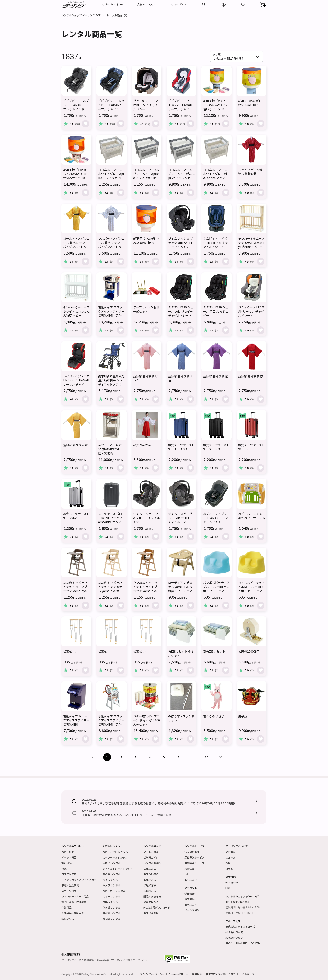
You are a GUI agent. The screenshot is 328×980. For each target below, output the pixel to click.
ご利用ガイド (151, 857)
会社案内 (231, 852)
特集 (228, 863)
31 (221, 757)
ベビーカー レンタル (114, 891)
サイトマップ (247, 974)
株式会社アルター (235, 938)
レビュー (190, 874)
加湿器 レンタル (111, 874)
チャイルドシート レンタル (118, 868)
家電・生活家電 (70, 885)
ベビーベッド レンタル (115, 852)
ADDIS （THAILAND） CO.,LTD (243, 943)
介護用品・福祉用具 (73, 913)
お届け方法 (150, 880)
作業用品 (67, 907)
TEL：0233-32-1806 (237, 902)
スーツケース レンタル (115, 857)
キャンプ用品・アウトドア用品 (79, 880)
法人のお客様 (192, 852)
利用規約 (197, 974)
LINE (228, 888)
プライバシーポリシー (152, 974)
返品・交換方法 (152, 896)
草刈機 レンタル (111, 907)
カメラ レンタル (111, 885)
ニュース (230, 857)
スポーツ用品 (69, 891)
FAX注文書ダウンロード (157, 907)
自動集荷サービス (194, 863)
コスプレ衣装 (69, 874)
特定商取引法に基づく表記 (221, 974)
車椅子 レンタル (111, 863)
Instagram (232, 882)
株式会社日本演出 (235, 932)
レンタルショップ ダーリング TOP (81, 15)
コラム (229, 868)
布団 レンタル (110, 880)
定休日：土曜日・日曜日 (239, 913)
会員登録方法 (151, 902)
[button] (263, 5)
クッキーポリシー (178, 974)
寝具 (64, 868)
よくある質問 (151, 852)
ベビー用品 (68, 852)
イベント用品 (69, 857)
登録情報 (190, 894)
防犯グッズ (68, 918)
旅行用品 (67, 863)
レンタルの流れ (152, 863)
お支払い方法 (151, 874)
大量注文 (190, 868)
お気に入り (191, 880)
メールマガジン (193, 910)
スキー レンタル (111, 896)
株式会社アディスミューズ (240, 926)
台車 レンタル (110, 902)
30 (207, 757)
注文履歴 (190, 899)
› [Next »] (232, 757)
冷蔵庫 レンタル (111, 913)
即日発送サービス (194, 857)
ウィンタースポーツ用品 (75, 896)
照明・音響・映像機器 (74, 902)
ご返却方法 (150, 885)
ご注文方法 (150, 868)
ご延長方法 (150, 891)
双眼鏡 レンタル (111, 918)
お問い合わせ (151, 913)
